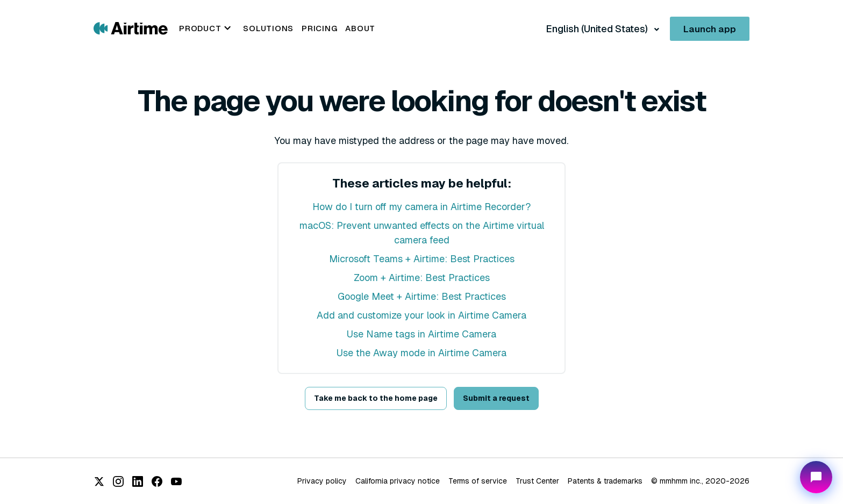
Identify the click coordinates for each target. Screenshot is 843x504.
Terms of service (478, 481)
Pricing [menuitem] (319, 28)
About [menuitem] (360, 28)
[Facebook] (157, 481)
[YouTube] (176, 481)
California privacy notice (398, 481)
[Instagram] (118, 481)
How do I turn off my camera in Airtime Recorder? (421, 207)
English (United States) (598, 29)
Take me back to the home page (376, 398)
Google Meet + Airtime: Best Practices (422, 296)
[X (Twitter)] (99, 481)
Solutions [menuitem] (268, 28)
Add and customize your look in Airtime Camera (421, 315)
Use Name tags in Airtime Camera (421, 334)
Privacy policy (322, 481)
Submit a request (496, 398)
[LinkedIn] (138, 481)
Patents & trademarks (605, 481)
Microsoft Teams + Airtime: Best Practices (422, 259)
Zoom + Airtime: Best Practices (422, 278)
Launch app (710, 29)
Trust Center (537, 481)
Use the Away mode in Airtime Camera (421, 353)
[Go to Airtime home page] (131, 28)
